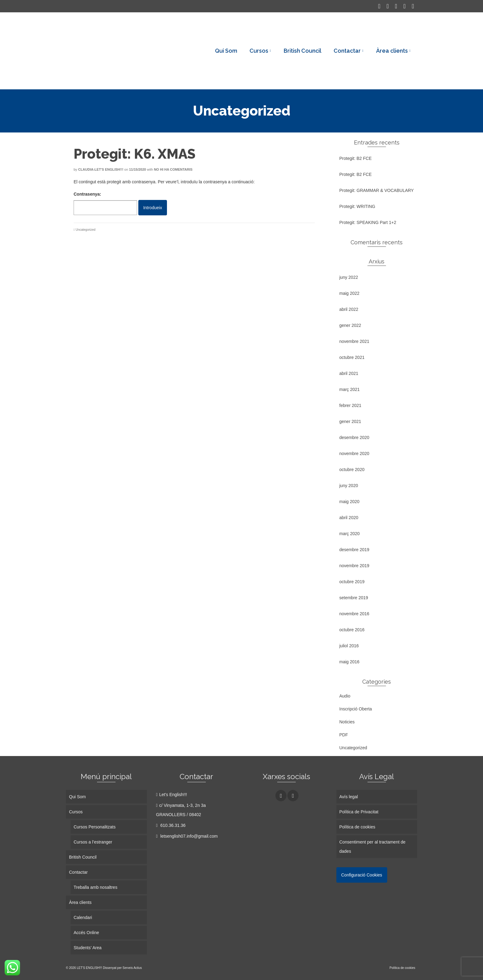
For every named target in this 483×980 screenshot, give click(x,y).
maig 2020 (349, 502)
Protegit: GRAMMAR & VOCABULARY (377, 190)
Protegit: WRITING (357, 206)
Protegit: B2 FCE (356, 158)
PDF (344, 735)
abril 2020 (349, 518)
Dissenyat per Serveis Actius (122, 968)
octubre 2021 (352, 357)
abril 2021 (349, 373)
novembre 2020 (354, 453)
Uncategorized (85, 230)
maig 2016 (349, 662)
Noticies (347, 722)
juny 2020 (349, 486)
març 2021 (350, 389)
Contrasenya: (105, 203)
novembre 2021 (354, 341)
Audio (345, 696)
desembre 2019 (354, 550)
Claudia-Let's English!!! (101, 169)
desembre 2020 (354, 437)
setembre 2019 (354, 598)
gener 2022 (350, 325)
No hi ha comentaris (173, 169)
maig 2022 (349, 293)
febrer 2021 (351, 405)
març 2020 (350, 534)
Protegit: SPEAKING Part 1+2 (368, 222)
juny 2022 (349, 277)
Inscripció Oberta (356, 709)
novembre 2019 (354, 566)
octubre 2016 (352, 630)
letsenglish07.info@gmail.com (187, 836)
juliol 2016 (349, 646)
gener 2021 (350, 421)
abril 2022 (349, 309)
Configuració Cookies (362, 875)
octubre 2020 (352, 470)
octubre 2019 (352, 582)
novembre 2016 (354, 614)
